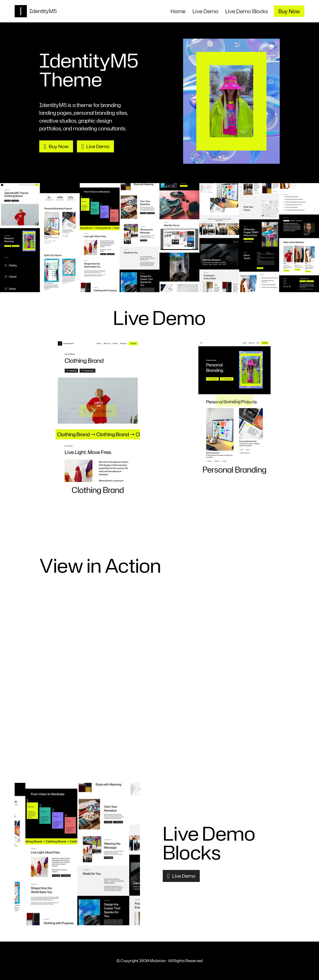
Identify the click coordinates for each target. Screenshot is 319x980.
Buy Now (289, 11)
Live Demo (205, 11)
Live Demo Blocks (247, 11)
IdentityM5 (43, 11)
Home (178, 11)
